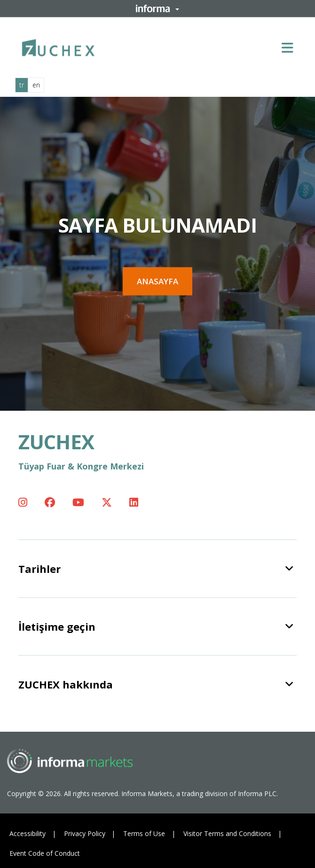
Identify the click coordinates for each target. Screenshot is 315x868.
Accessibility (28, 833)
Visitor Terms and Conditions (227, 833)
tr (22, 85)
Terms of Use (144, 833)
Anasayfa (157, 281)
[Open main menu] (291, 47)
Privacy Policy (85, 833)
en (36, 85)
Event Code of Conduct (45, 853)
